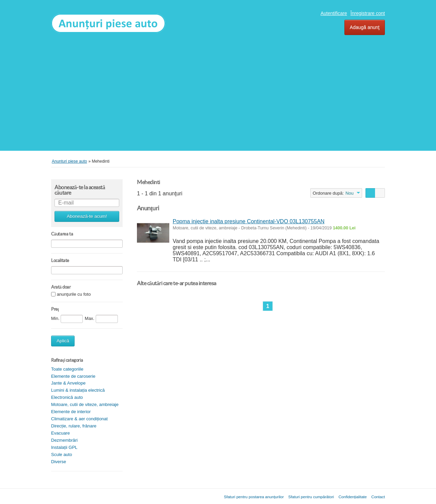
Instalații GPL (64, 447)
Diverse (59, 462)
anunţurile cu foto (74, 294)
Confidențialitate (353, 497)
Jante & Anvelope (68, 383)
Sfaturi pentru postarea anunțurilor (254, 497)
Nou (349, 193)
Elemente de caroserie (73, 376)
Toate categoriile (67, 369)
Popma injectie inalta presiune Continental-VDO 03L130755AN (249, 221)
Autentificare (334, 13)
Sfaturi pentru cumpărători (311, 497)
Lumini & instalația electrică (78, 390)
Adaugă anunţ (365, 27)
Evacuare (60, 433)
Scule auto (61, 454)
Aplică (63, 341)
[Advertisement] (218, 91)
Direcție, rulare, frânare (74, 426)
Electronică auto (67, 397)
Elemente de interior (71, 412)
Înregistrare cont (368, 13)
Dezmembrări (64, 440)
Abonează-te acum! (87, 216)
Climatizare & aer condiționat (79, 419)
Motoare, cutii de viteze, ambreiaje (85, 404)
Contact (378, 497)
